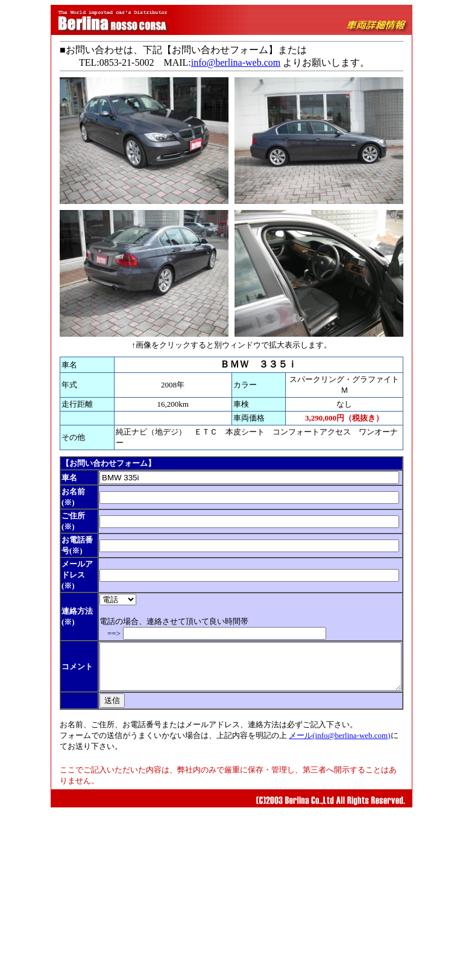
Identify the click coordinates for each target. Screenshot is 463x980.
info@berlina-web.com (228, 62)
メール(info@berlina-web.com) (333, 903)
